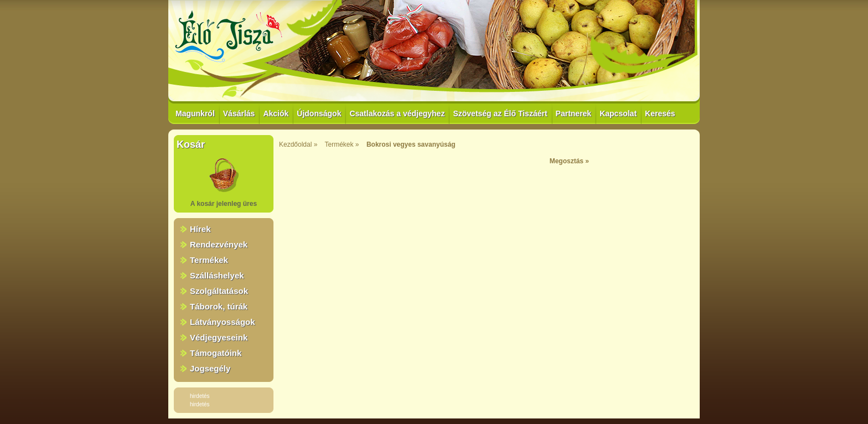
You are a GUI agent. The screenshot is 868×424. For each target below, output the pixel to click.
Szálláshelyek (217, 275)
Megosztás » (569, 161)
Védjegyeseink (219, 337)
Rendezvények (219, 244)
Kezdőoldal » (298, 144)
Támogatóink (216, 353)
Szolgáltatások (219, 291)
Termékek (209, 260)
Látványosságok (223, 322)
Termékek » (342, 144)
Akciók (276, 113)
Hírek (200, 229)
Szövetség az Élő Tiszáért (500, 113)
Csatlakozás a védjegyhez (397, 113)
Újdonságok (319, 113)
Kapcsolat (618, 113)
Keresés (660, 113)
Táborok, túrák (219, 306)
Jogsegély (210, 368)
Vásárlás (239, 113)
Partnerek (574, 113)
